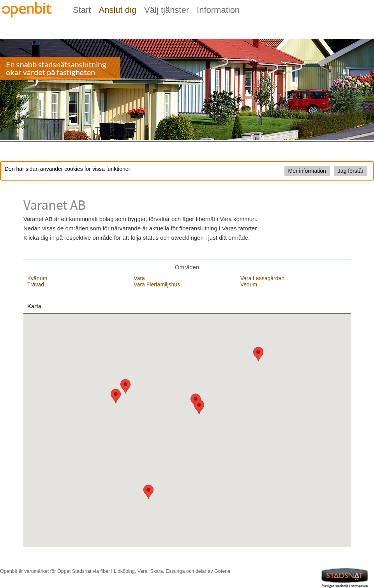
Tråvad (36, 284)
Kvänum (37, 278)
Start (82, 10)
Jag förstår (351, 171)
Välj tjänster (167, 10)
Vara (139, 278)
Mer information (307, 171)
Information (218, 10)
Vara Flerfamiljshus (157, 284)
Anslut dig (117, 10)
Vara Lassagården (262, 278)
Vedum (249, 284)
